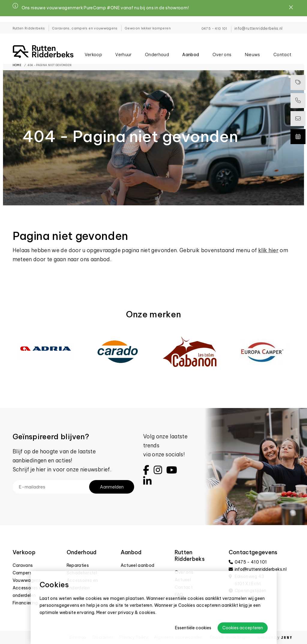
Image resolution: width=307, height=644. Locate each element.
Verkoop (93, 50)
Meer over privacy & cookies (126, 612)
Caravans (23, 565)
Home (17, 65)
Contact (282, 50)
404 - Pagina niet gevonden (50, 65)
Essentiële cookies (193, 628)
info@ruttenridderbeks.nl (258, 23)
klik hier (268, 250)
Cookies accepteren (243, 628)
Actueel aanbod (138, 565)
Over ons (222, 50)
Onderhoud (157, 50)
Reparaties (78, 565)
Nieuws (253, 50)
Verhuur (123, 50)
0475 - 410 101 (214, 23)
